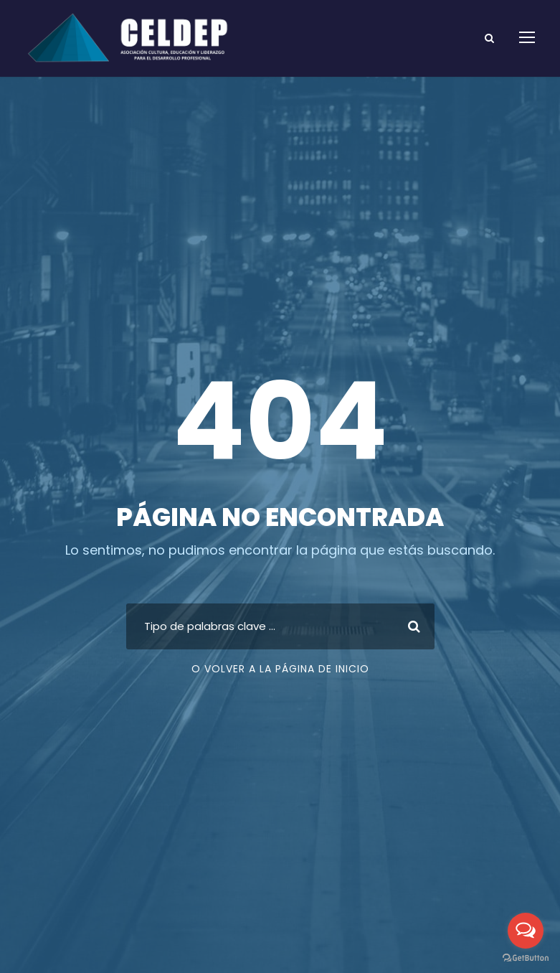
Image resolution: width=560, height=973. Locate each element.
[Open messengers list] (526, 931)
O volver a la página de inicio (280, 669)
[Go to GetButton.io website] (526, 958)
